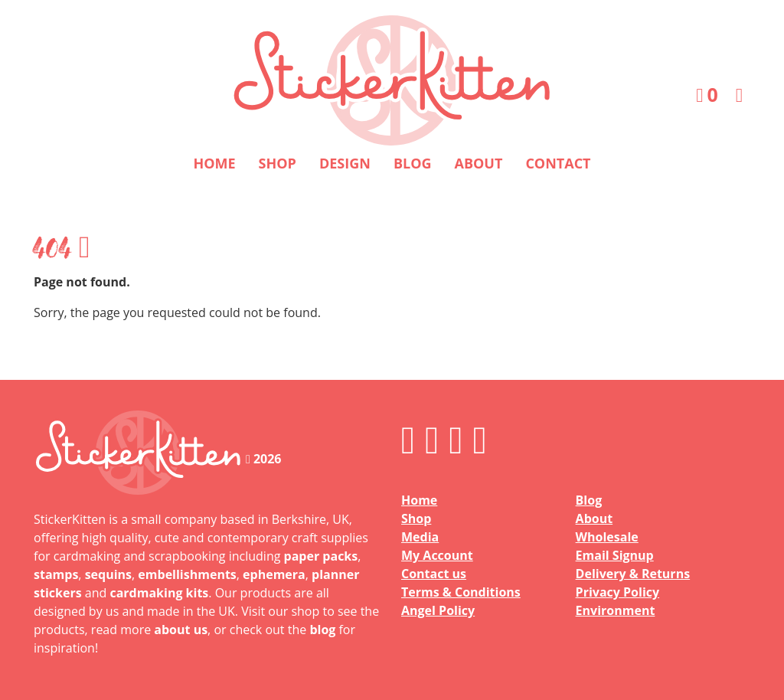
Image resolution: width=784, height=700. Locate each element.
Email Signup (615, 555)
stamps (56, 574)
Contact (558, 163)
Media (420, 537)
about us (181, 630)
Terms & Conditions (461, 592)
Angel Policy (438, 610)
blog (322, 630)
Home (214, 163)
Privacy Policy (618, 592)
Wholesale (607, 537)
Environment (616, 610)
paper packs (321, 556)
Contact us (434, 574)
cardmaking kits (159, 593)
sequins (108, 574)
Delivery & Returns (633, 574)
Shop (278, 163)
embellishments (187, 574)
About (479, 163)
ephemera (274, 574)
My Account (437, 555)
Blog (413, 163)
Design (345, 163)
